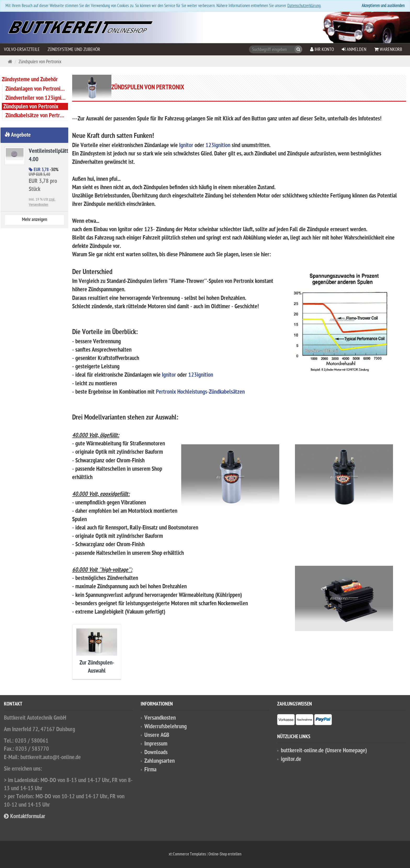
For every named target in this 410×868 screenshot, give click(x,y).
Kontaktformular (25, 817)
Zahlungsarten (160, 761)
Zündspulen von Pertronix (31, 107)
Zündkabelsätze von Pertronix (37, 116)
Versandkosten (160, 718)
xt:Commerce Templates (188, 854)
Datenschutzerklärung (304, 6)
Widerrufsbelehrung (166, 727)
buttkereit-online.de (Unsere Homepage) (324, 751)
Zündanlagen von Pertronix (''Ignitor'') (37, 89)
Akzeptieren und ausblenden (383, 6)
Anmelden (354, 49)
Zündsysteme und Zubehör (74, 49)
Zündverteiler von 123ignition (37, 98)
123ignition (218, 146)
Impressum (156, 744)
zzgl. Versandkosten (42, 202)
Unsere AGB (157, 735)
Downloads (156, 753)
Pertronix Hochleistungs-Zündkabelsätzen (200, 392)
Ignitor (186, 146)
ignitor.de (291, 759)
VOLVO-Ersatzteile (22, 49)
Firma (150, 770)
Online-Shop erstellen (225, 854)
